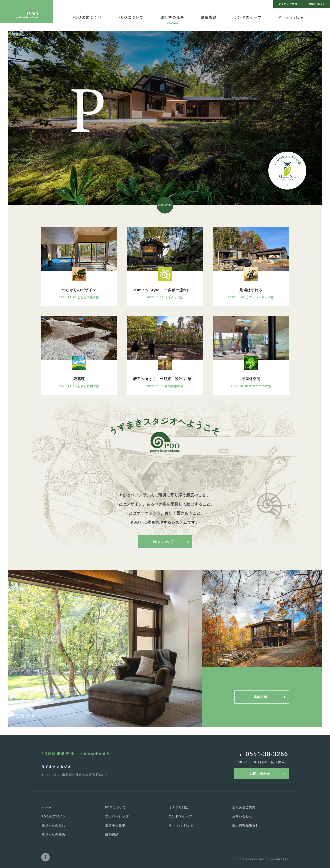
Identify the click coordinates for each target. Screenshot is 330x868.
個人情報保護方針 (246, 825)
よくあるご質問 (244, 807)
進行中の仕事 (172, 17)
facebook (45, 857)
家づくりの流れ (53, 825)
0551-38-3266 (267, 754)
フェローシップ (117, 816)
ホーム (47, 807)
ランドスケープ (248, 17)
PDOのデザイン (54, 816)
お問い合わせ (260, 774)
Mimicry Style (291, 17)
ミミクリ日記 (179, 807)
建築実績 (209, 17)
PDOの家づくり (87, 17)
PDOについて (131, 17)
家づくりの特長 (53, 834)
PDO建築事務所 (76, 753)
